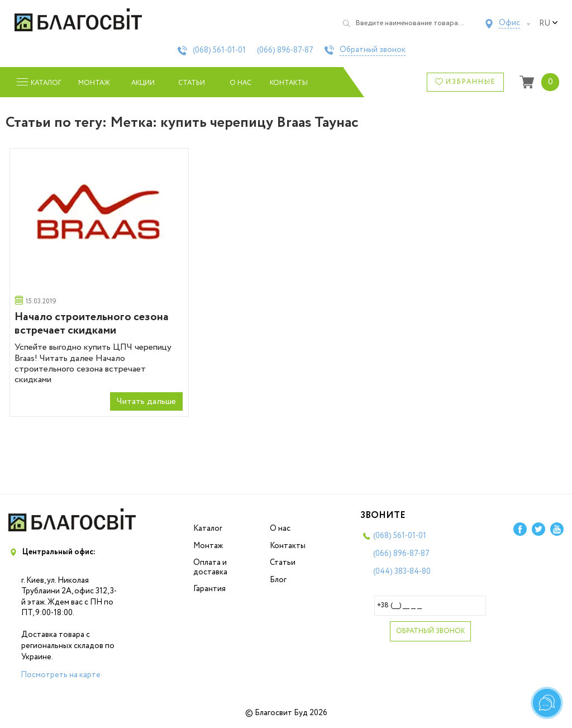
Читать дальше (146, 401)
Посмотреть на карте (61, 675)
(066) (285, 50)
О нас (240, 83)
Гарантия (209, 589)
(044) (402, 572)
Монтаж (94, 83)
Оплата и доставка (210, 567)
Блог (278, 580)
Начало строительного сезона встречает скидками (92, 324)
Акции (143, 83)
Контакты (289, 83)
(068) (219, 50)
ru (549, 23)
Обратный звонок (373, 50)
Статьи (192, 83)
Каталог (208, 529)
